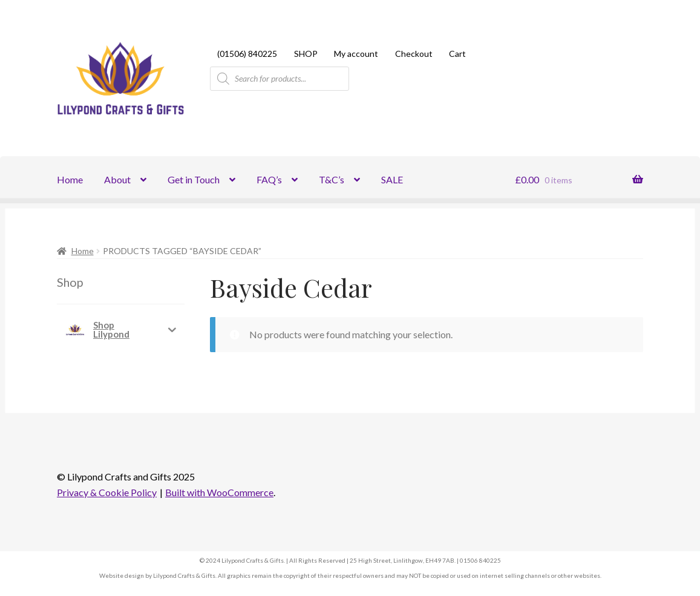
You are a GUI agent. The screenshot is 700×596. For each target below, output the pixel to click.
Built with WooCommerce (219, 492)
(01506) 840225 (247, 54)
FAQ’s (269, 179)
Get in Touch (194, 179)
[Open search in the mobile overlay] (280, 79)
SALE (392, 179)
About (117, 179)
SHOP (306, 54)
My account (356, 54)
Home (70, 179)
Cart (457, 54)
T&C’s (332, 179)
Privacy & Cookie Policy (107, 492)
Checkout (414, 54)
